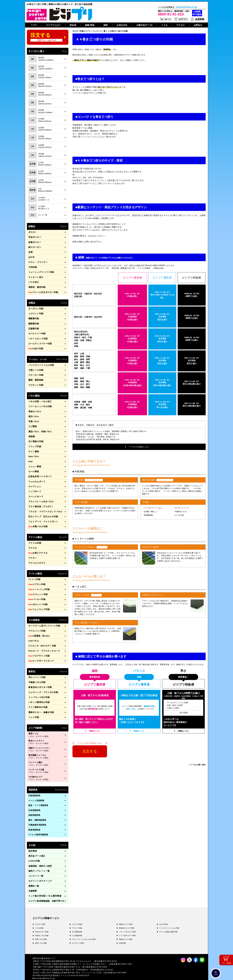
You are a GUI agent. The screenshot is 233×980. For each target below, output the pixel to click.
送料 (106, 25)
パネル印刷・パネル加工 (39, 398)
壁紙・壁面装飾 (35, 377)
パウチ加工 (33, 281)
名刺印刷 (122, 932)
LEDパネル (33, 633)
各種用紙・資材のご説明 (39, 856)
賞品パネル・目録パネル (39, 428)
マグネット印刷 (35, 382)
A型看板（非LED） (39, 628)
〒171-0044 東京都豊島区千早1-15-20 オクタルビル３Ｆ (67, 950)
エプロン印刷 (36, 577)
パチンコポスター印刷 (127, 921)
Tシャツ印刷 (34, 572)
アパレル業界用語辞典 (38, 825)
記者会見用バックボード (39, 472)
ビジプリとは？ (54, 25)
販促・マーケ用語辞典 (38, 796)
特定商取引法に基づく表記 (71, 973)
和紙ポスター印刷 (126, 928)
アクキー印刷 (77, 917)
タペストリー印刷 (36, 331)
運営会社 (56, 973)
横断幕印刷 (33, 317)
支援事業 (32, 880)
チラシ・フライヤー (37, 261)
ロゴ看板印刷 (77, 924)
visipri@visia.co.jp (186, 7)
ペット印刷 (33, 708)
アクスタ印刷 (77, 913)
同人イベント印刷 (36, 668)
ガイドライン (89, 973)
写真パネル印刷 (41, 928)
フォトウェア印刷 (38, 602)
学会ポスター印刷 (42, 921)
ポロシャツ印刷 (37, 597)
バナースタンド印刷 (37, 336)
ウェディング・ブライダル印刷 (42, 683)
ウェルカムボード (36, 476)
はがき (31, 257)
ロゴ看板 (32, 423)
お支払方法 (122, 25)
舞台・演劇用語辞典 (37, 810)
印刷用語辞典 (34, 786)
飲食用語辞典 (34, 820)
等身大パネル (34, 408)
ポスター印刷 (40, 913)
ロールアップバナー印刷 (39, 341)
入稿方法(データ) (144, 25)
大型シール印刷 (35, 367)
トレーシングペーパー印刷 (40, 271)
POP (31, 457)
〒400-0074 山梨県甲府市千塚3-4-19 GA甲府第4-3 (65, 959)
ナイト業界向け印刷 (37, 698)
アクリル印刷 (34, 537)
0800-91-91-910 (171, 14)
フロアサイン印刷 (38, 647)
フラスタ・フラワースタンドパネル (44, 506)
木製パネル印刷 (37, 520)
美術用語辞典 (34, 805)
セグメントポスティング (39, 870)
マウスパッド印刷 (36, 623)
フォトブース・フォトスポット (42, 515)
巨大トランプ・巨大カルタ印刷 (42, 511)
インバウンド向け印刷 (38, 688)
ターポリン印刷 (35, 307)
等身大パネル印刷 (42, 924)
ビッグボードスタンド (40, 652)
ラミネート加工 (35, 276)
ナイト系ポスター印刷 (127, 924)
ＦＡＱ (164, 25)
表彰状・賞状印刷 (36, 286)
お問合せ (198, 25)
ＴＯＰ (34, 25)
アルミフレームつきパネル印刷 (84, 928)
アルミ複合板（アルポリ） (40, 501)
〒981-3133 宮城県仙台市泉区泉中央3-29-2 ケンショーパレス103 (72, 962)
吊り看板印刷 (77, 921)
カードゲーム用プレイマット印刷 (43, 618)
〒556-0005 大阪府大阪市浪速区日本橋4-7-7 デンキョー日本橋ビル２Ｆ (74, 953)
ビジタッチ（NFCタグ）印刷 (41, 638)
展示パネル (33, 413)
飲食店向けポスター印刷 (39, 678)
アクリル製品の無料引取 (168, 921)
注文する (90, 751)
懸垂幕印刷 (33, 322)
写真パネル (33, 418)
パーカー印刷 (36, 592)
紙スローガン (34, 247)
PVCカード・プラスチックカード (43, 642)
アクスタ (32, 542)
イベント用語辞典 (36, 791)
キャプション (34, 481)
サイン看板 (33, 447)
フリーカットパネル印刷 (39, 403)
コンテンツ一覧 (35, 866)
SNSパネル (33, 452)
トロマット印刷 (35, 312)
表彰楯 (31, 432)
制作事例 (32, 841)
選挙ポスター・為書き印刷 (40, 703)
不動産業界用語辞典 (37, 815)
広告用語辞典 (34, 800)
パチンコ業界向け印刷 (38, 693)
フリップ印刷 (34, 442)
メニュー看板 (34, 462)
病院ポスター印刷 (126, 913)
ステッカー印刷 (35, 372)
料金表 (73, 25)
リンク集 (44, 885)
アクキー (32, 551)
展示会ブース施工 (36, 846)
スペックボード (35, 491)
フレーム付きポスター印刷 (42, 291)
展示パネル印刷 (41, 932)
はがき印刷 (163, 913)
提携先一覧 (33, 875)
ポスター (32, 232)
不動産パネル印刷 (36, 673)
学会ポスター (34, 237)
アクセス (181, 25)
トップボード (34, 486)
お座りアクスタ (37, 546)
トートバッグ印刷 (38, 582)
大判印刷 (32, 266)
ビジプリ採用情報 (45, 890)
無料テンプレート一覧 (38, 861)
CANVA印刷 (34, 851)
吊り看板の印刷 (35, 437)
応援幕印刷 (33, 327)
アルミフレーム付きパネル (40, 496)
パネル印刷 (39, 917)
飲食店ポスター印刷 (127, 917)
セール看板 (33, 467)
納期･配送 (90, 25)
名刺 (30, 252)
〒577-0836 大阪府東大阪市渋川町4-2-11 (62, 956)
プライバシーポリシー (42, 973)
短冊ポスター (34, 242)
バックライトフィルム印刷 (40, 362)
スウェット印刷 (37, 587)
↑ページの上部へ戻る (197, 765)
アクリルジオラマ (36, 556)
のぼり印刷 (35, 346)
